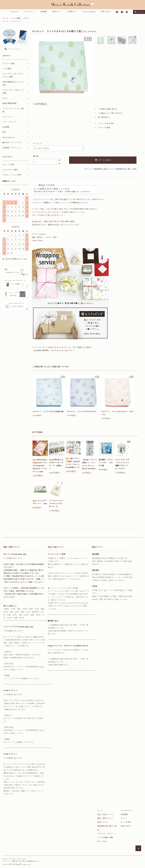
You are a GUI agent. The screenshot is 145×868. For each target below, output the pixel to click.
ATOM (105, 841)
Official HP (14, 11)
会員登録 (43, 11)
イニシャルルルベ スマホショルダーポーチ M (57, 503)
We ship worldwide (89, 11)
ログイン (124, 818)
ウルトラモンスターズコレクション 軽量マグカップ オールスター (123, 464)
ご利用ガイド (72, 11)
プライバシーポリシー (106, 834)
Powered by (16, 864)
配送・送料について (105, 818)
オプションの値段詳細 (93, 169)
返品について (109, 169)
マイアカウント (29, 11)
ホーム (6, 18)
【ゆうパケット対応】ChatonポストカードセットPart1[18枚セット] (73, 463)
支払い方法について (105, 814)
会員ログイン (57, 11)
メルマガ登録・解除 (105, 837)
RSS (99, 841)
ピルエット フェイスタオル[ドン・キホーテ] (117, 413)
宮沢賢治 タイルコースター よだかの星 (106, 463)
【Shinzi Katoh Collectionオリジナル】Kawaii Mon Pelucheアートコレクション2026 (40, 466)
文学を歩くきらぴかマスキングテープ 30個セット (56, 464)
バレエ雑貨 (16, 18)
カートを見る (126, 822)
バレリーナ (16, 21)
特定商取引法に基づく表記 (126, 169)
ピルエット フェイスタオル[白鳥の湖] (48, 411)
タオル (27, 18)
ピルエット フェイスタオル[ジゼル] (81, 411)
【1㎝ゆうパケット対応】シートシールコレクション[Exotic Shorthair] (89, 464)
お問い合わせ (106, 11)
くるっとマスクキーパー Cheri (40, 502)
